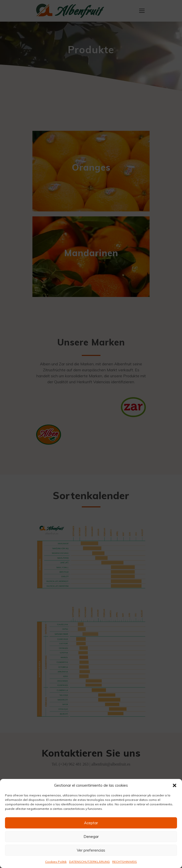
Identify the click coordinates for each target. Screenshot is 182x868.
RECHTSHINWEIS (125, 862)
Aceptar (91, 823)
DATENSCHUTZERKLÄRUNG (89, 862)
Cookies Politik (56, 862)
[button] (175, 785)
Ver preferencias (91, 850)
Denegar (91, 837)
